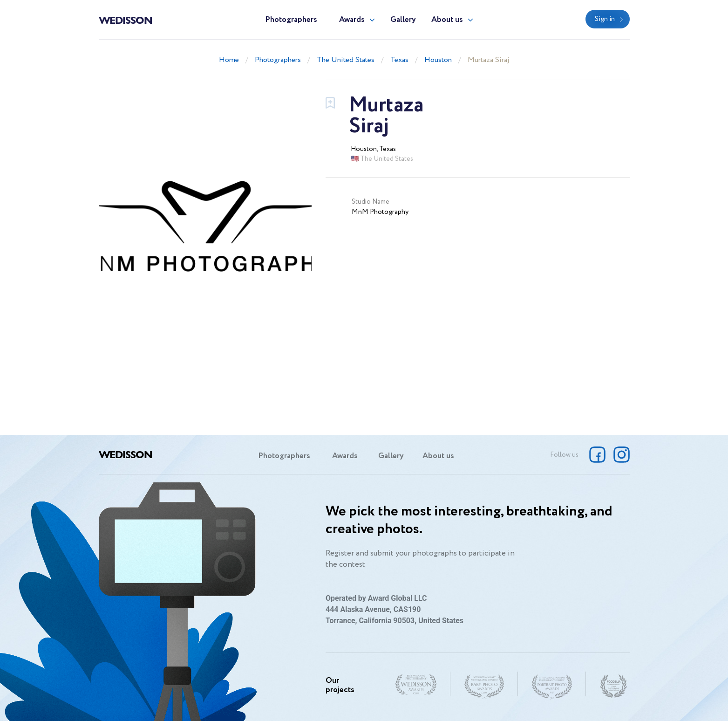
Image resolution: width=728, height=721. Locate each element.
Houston (438, 60)
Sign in (605, 19)
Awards (352, 20)
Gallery (403, 20)
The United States (346, 60)
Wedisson (126, 20)
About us (447, 20)
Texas (399, 60)
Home (229, 60)
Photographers (291, 20)
